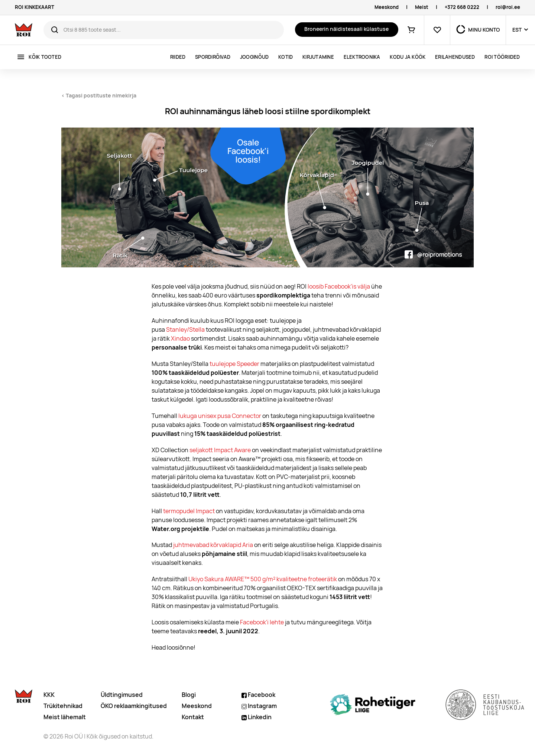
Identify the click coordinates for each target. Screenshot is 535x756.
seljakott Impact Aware (220, 450)
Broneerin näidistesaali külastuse (346, 29)
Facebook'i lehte (262, 622)
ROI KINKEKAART (35, 7)
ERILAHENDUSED (455, 57)
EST (517, 30)
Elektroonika (362, 57)
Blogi (189, 695)
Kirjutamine (318, 57)
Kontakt (193, 717)
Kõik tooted (45, 57)
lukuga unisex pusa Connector (220, 416)
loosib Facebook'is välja (339, 287)
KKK (49, 695)
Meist (422, 7)
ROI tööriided (502, 57)
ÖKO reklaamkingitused (134, 706)
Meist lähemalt (65, 717)
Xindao (180, 339)
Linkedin (257, 717)
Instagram (259, 706)
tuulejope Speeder (234, 364)
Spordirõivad (213, 57)
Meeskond (387, 7)
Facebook (258, 695)
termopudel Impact (189, 511)
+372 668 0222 (462, 7)
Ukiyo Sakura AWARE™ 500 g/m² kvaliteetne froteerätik (263, 579)
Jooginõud (254, 57)
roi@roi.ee (508, 7)
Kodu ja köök (408, 57)
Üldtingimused (122, 695)
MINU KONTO (484, 30)
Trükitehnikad (63, 706)
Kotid (286, 57)
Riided (178, 57)
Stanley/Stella (185, 330)
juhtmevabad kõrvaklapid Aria (213, 545)
